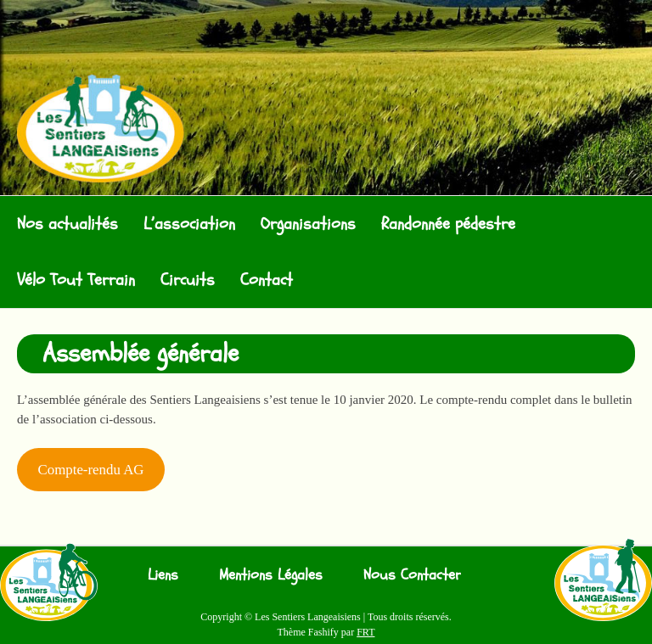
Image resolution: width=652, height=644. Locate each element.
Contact (267, 280)
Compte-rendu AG (90, 470)
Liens (163, 575)
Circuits (188, 280)
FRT (365, 632)
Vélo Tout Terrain (76, 280)
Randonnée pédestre (448, 224)
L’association (189, 224)
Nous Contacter (412, 575)
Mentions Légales (271, 575)
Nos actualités (67, 224)
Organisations (308, 224)
